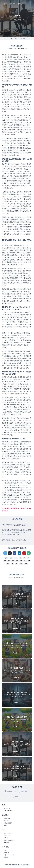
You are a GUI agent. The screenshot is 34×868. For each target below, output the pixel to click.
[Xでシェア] (10, 553)
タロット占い (24, 791)
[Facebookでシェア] (15, 553)
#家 (5, 561)
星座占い (17, 796)
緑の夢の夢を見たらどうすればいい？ (16, 540)
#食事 (26, 564)
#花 (17, 561)
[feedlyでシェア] (29, 553)
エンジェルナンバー (12, 791)
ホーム (11, 39)
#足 (20, 558)
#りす (8, 564)
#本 (21, 561)
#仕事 (6, 558)
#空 (13, 561)
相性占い (6, 838)
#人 (25, 561)
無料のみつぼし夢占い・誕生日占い (14, 4)
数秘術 (6, 825)
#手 (25, 558)
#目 (9, 561)
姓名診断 (6, 842)
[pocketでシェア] (24, 553)
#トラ (16, 558)
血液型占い (7, 836)
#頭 (29, 561)
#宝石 (21, 564)
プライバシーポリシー (10, 855)
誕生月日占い (7, 818)
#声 (16, 564)
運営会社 (6, 857)
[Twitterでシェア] (5, 553)
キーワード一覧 (8, 811)
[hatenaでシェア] (19, 553)
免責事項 (6, 853)
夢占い (17, 39)
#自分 (11, 558)
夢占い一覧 (7, 808)
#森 (12, 564)
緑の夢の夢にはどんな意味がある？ (15, 525)
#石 (29, 558)
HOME (5, 850)
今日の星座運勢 (8, 823)
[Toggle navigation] (7, 7)
